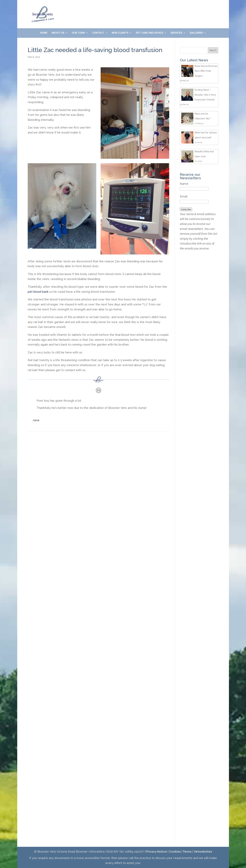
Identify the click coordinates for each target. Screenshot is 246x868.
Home (44, 33)
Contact (98, 33)
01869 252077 (99, 9)
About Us (58, 33)
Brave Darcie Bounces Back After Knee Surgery (206, 71)
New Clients (120, 33)
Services (176, 33)
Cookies (175, 852)
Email (184, 196)
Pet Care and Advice (149, 33)
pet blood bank (38, 292)
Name (184, 184)
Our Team (78, 33)
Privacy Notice (156, 852)
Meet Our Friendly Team (172, 9)
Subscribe (186, 209)
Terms (187, 852)
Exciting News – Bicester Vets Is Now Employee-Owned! (205, 95)
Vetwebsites (203, 852)
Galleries (196, 33)
